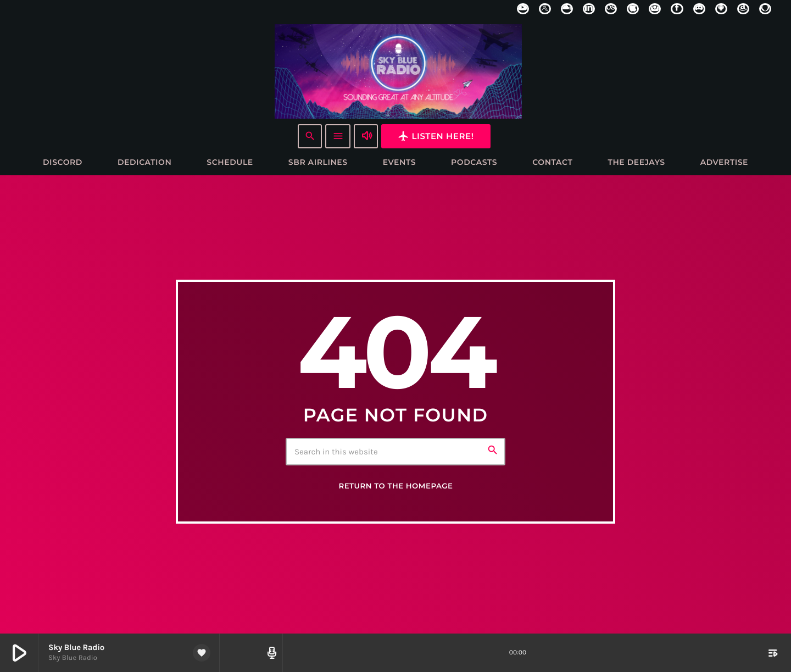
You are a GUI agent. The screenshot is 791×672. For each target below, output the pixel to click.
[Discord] (699, 9)
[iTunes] (633, 9)
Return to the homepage (396, 487)
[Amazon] (743, 9)
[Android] (721, 9)
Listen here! (436, 136)
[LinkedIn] (589, 9)
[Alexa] (765, 9)
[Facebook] (677, 9)
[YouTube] (523, 9)
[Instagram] (655, 9)
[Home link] (398, 71)
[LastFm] (611, 9)
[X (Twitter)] (545, 9)
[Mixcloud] (567, 9)
